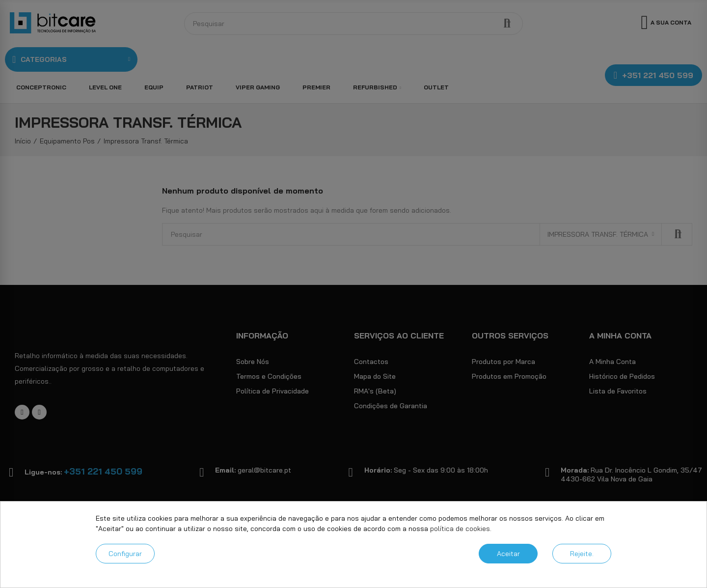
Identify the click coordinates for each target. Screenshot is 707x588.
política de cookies (460, 529)
